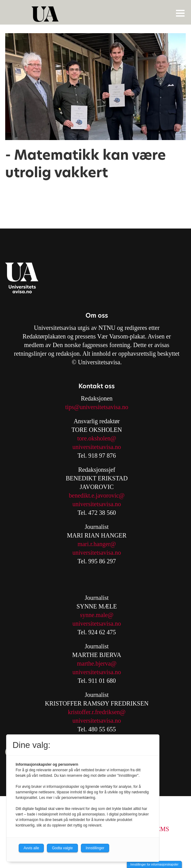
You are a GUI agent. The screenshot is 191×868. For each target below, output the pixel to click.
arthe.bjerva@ (99, 663)
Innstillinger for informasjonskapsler (154, 864)
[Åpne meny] (180, 13)
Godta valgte (62, 848)
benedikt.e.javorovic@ (97, 495)
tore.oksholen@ (97, 438)
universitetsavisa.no (97, 447)
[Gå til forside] (96, 14)
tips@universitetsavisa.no (97, 407)
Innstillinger (95, 848)
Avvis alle (31, 848)
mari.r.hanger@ (97, 544)
